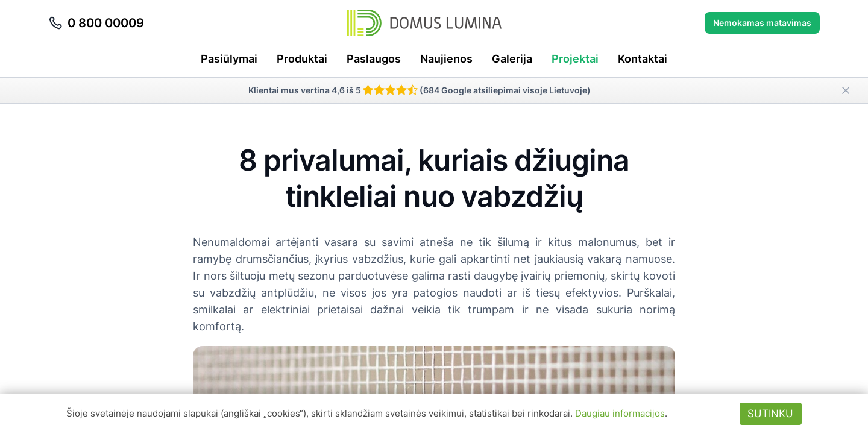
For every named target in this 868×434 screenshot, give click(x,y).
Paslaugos (374, 59)
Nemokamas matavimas (762, 23)
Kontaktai (643, 59)
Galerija (512, 59)
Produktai (302, 59)
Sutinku (770, 414)
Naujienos (446, 59)
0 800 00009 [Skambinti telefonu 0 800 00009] (96, 23)
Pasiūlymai (229, 59)
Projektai (575, 59)
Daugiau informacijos (620, 413)
